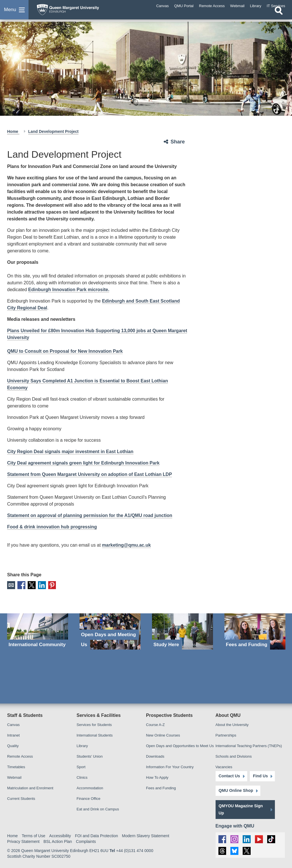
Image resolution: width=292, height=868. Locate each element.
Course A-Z (155, 724)
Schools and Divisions (234, 756)
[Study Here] (182, 631)
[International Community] (38, 631)
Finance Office (89, 798)
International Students (95, 735)
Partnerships (226, 735)
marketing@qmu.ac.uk (126, 545)
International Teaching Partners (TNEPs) (249, 746)
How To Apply (157, 777)
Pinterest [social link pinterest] (51, 585)
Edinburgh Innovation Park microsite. (69, 290)
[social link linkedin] (246, 839)
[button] (14, 13)
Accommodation (90, 788)
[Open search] (279, 16)
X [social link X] (31, 585)
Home (13, 131)
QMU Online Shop (236, 790)
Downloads (155, 756)
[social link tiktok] (270, 839)
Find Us (259, 776)
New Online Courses (163, 735)
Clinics (82, 777)
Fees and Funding (161, 788)
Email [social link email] (11, 585)
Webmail (14, 777)
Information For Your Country (170, 767)
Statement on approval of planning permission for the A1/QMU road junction (90, 515)
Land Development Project (53, 131)
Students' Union (90, 756)
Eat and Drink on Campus (98, 809)
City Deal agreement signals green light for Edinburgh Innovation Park (83, 463)
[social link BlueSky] (234, 851)
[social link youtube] (258, 839)
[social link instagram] (234, 839)
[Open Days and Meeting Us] (110, 631)
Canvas (13, 724)
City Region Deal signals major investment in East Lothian (70, 452)
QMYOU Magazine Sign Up (241, 809)
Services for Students (94, 724)
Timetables (16, 767)
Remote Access (20, 756)
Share (178, 142)
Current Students (21, 798)
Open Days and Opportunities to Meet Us (180, 746)
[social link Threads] (222, 851)
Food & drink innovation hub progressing (52, 527)
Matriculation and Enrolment (30, 788)
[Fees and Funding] (255, 631)
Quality (13, 746)
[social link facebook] (222, 839)
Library (82, 746)
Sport (81, 767)
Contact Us (229, 776)
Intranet (13, 735)
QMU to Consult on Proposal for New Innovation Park (65, 351)
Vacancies (224, 767)
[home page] (78, 11)
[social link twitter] (246, 851)
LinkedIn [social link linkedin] (41, 585)
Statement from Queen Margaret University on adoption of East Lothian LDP (90, 474)
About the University (232, 724)
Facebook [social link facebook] (21, 585)
